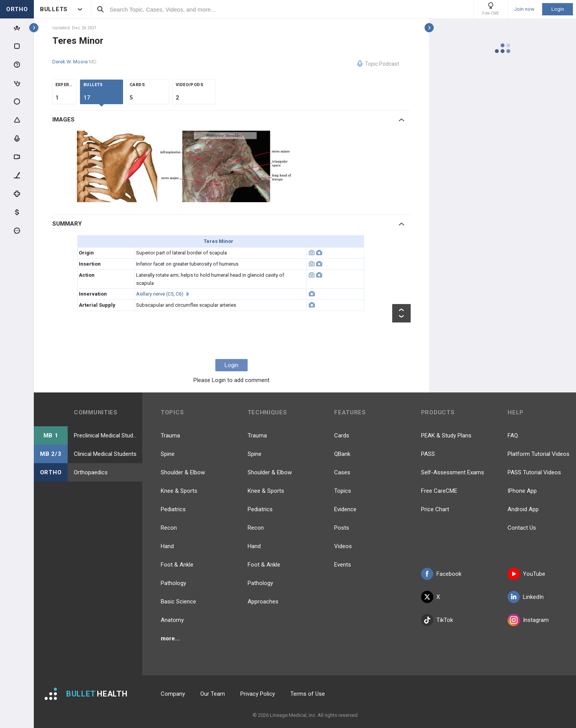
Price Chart (435, 509)
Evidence (345, 509)
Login (558, 9)
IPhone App (522, 491)
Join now (524, 9)
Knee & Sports (179, 491)
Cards (342, 435)
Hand (167, 546)
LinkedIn (526, 597)
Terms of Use (308, 694)
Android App (523, 509)
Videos (343, 546)
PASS (428, 454)
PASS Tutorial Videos (534, 472)
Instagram (528, 620)
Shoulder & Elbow (183, 472)
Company (173, 694)
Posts (342, 528)
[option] (118, 166)
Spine (168, 454)
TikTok (437, 620)
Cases (342, 472)
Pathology (173, 583)
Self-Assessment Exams (453, 472)
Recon (169, 528)
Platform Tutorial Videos (539, 454)
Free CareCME (439, 491)
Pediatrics (173, 509)
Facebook (441, 574)
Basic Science (178, 602)
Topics (343, 491)
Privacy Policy (258, 694)
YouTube (526, 574)
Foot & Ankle (177, 565)
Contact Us (522, 528)
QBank (342, 454)
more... (170, 638)
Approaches (263, 602)
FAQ (513, 435)
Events (343, 565)
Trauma (170, 435)
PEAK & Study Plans (446, 435)
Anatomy (172, 620)
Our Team (213, 694)
